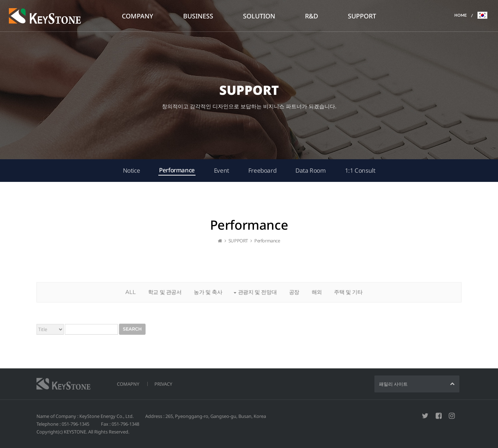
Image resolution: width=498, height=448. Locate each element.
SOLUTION (259, 16)
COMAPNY (128, 384)
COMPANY (138, 16)
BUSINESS (198, 16)
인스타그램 (452, 416)
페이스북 (439, 416)
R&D (312, 16)
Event (222, 170)
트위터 (425, 416)
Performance (177, 170)
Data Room (310, 170)
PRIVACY (163, 384)
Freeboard (262, 170)
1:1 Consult (360, 170)
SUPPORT (362, 16)
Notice (132, 170)
